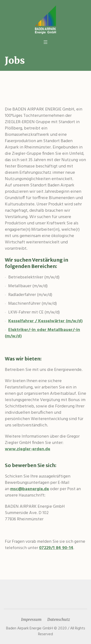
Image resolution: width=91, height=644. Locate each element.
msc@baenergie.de (30, 489)
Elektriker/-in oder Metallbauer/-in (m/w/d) (42, 333)
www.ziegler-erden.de (28, 449)
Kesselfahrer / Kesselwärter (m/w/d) (45, 321)
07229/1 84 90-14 (56, 548)
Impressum (31, 619)
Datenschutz (59, 619)
